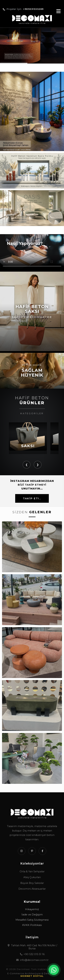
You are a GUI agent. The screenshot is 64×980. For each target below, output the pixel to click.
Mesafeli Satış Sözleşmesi (32, 920)
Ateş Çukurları (32, 877)
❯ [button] (38, 465)
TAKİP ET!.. (32, 498)
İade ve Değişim (32, 914)
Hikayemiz (32, 909)
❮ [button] (27, 465)
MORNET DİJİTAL (32, 976)
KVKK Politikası (32, 925)
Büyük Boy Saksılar (32, 883)
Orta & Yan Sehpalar (32, 871)
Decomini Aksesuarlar (32, 889)
